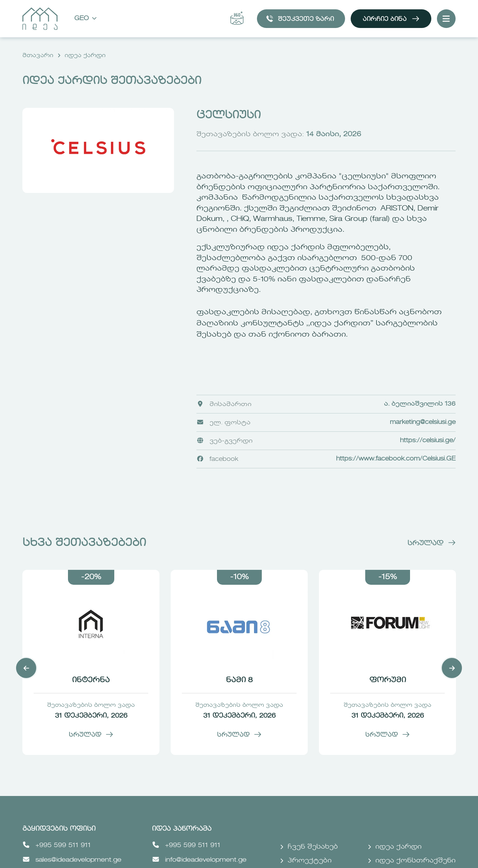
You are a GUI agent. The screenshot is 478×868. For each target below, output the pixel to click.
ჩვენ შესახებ (309, 847)
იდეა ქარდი (85, 56)
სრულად (432, 543)
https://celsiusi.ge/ (428, 441)
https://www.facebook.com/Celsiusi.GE (396, 459)
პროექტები (306, 861)
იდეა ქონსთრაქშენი (412, 861)
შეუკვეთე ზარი (300, 19)
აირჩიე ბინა (391, 19)
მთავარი (38, 56)
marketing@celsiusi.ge (423, 422)
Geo (86, 19)
